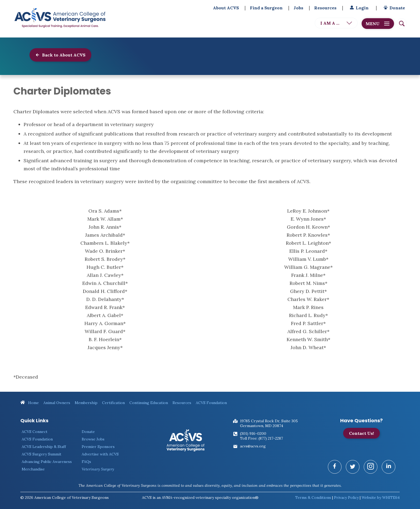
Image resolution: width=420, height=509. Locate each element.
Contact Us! (361, 431)
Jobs (298, 8)
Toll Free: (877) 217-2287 (261, 436)
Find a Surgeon (266, 8)
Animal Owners (57, 400)
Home (30, 400)
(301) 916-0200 (253, 431)
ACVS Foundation (211, 400)
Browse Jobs (93, 436)
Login (359, 8)
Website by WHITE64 (381, 495)
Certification (113, 400)
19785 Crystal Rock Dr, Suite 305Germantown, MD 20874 (269, 421)
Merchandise (33, 466)
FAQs (86, 459)
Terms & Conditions (313, 495)
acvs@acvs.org (253, 443)
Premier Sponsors (98, 444)
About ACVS (226, 8)
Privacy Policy (346, 495)
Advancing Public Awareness (47, 459)
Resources (325, 8)
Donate (394, 8)
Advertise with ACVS (100, 451)
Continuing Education (149, 400)
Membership (86, 400)
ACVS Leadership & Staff (44, 444)
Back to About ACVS (60, 55)
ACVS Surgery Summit (42, 451)
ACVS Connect (35, 429)
